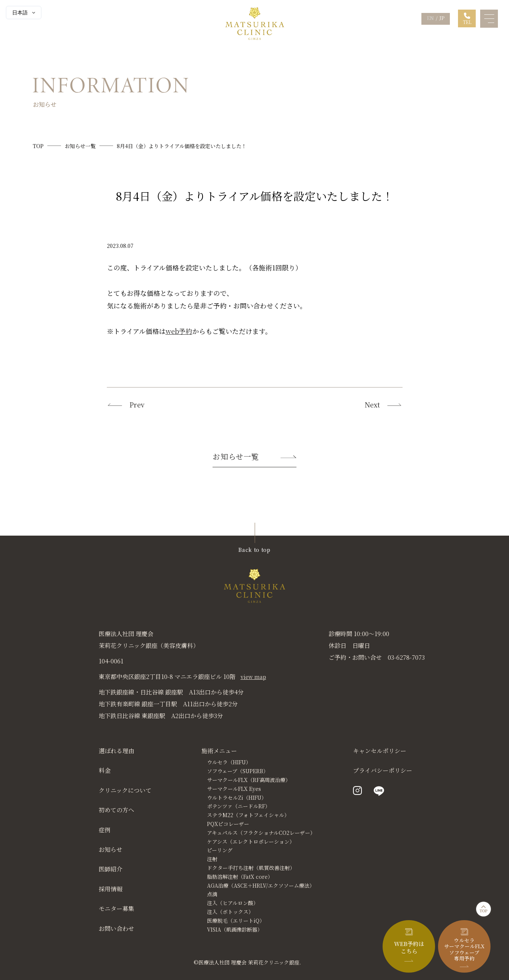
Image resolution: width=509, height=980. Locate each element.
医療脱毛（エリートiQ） (236, 921)
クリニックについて (125, 791)
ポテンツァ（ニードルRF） (239, 806)
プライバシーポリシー (383, 771)
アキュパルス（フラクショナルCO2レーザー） (261, 833)
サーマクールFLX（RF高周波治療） (249, 780)
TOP (38, 146)
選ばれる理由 (116, 751)
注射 (212, 859)
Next (384, 405)
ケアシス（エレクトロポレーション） (251, 841)
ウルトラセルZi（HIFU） (237, 798)
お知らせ (111, 849)
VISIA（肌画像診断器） (235, 929)
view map (253, 677)
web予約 (179, 331)
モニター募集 (116, 909)
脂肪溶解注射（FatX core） (240, 877)
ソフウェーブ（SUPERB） (238, 771)
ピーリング (220, 850)
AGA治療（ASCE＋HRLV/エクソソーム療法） (261, 885)
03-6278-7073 (406, 657)
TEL (467, 22)
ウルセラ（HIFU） (229, 762)
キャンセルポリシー (380, 751)
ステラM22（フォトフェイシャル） (248, 815)
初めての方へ (116, 810)
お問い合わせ (116, 928)
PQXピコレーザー (228, 824)
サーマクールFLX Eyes (234, 789)
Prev (126, 405)
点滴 (212, 894)
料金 (105, 771)
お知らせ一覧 (80, 146)
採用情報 (111, 889)
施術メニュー (219, 751)
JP (442, 18)
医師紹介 (111, 869)
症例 (105, 830)
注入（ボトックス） (230, 912)
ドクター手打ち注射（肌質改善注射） (251, 868)
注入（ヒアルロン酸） (233, 903)
